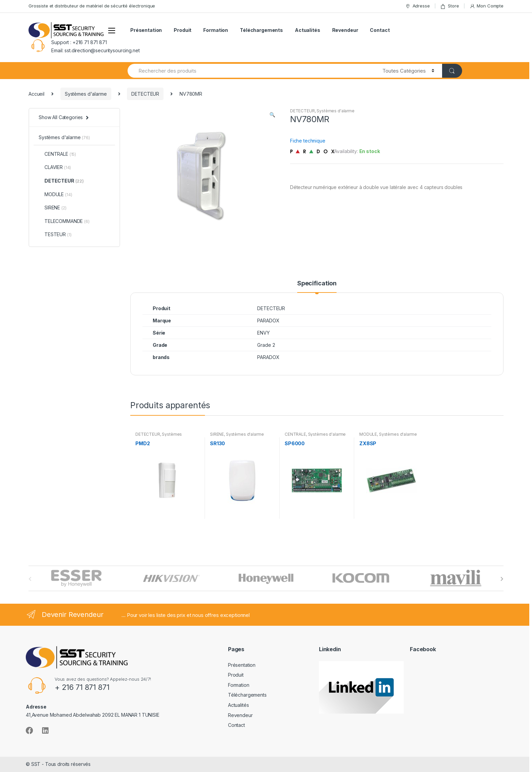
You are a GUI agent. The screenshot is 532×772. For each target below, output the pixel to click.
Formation (216, 30)
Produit (183, 30)
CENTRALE (295, 434)
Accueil (36, 94)
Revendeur (345, 30)
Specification (317, 284)
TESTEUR (55, 234)
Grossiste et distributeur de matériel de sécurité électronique (92, 6)
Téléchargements (261, 30)
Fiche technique (308, 141)
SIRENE (217, 434)
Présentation (146, 30)
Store (449, 6)
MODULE (368, 434)
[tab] (317, 286)
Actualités (308, 30)
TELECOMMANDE (64, 221)
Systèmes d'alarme (86, 94)
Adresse (417, 6)
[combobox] (251, 71)
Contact (380, 30)
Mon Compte (487, 6)
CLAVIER (55, 167)
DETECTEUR (145, 94)
